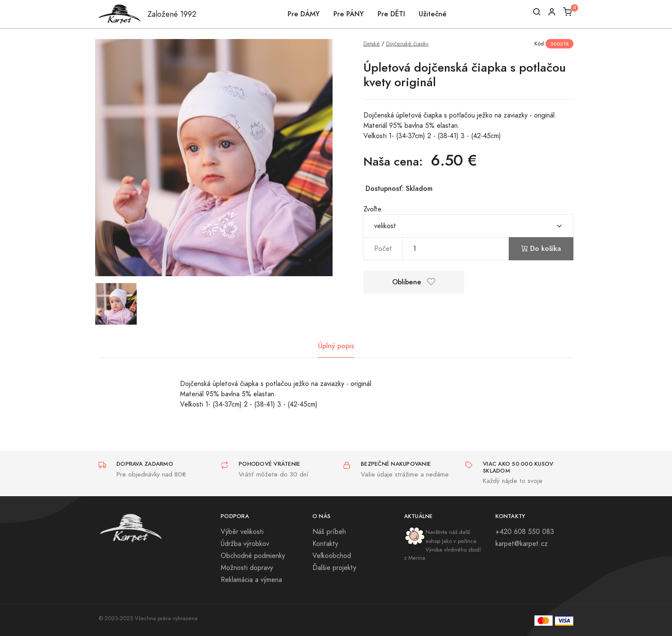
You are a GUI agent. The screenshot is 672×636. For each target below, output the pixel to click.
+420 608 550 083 (525, 532)
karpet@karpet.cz (522, 544)
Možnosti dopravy (247, 568)
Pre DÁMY (304, 14)
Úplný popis (336, 346)
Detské (372, 44)
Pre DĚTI (391, 14)
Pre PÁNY (349, 14)
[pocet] (456, 249)
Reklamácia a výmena (251, 580)
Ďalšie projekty (334, 568)
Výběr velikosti (242, 532)
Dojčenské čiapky (407, 44)
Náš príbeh (329, 532)
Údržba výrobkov (245, 544)
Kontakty (325, 544)
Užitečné (433, 14)
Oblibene (414, 282)
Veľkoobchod (332, 556)
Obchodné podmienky (253, 556)
